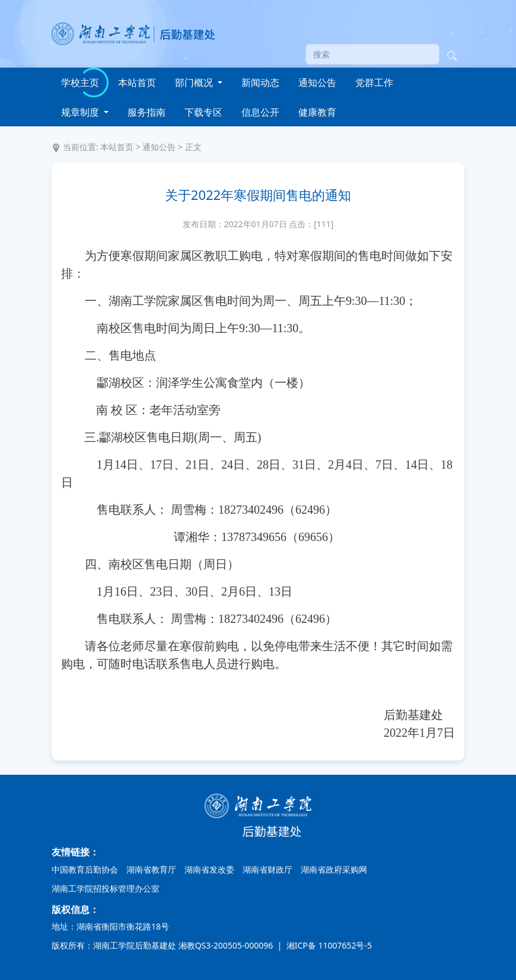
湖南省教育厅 (151, 869)
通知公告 (317, 82)
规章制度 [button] (81, 112)
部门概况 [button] (195, 82)
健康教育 (317, 112)
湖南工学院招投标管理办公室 (106, 888)
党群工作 (374, 82)
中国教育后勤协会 (85, 869)
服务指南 (146, 112)
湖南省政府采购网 (334, 869)
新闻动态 (260, 82)
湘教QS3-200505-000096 (227, 945)
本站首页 (137, 82)
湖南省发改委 (209, 869)
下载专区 (203, 112)
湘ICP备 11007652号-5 (328, 945)
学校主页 (80, 82)
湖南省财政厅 (267, 869)
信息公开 (260, 112)
